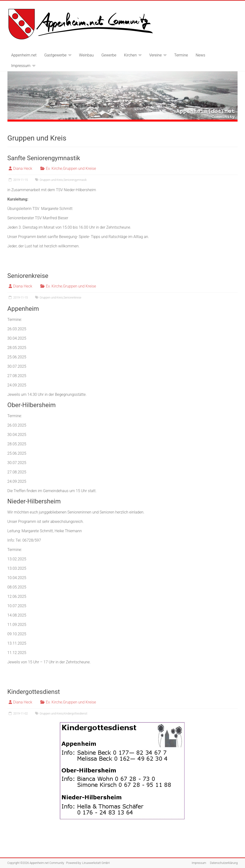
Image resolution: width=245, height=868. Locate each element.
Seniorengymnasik (75, 180)
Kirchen (130, 55)
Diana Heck (23, 168)
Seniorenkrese (72, 298)
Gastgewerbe (55, 55)
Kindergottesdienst (34, 692)
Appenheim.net (24, 55)
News (200, 55)
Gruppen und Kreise (80, 168)
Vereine (155, 55)
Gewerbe (109, 55)
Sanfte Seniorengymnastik (44, 158)
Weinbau (86, 55)
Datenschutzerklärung (224, 863)
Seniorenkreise (28, 276)
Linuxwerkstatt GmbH (96, 863)
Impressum (21, 66)
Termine (181, 55)
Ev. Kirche (54, 168)
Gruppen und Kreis (51, 180)
